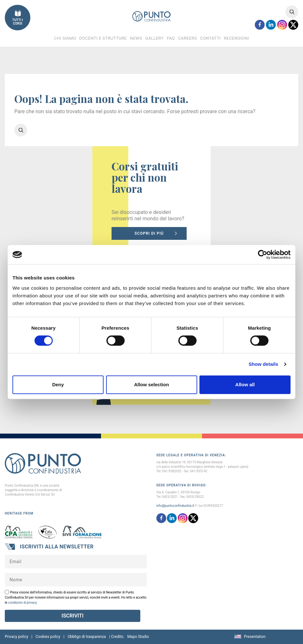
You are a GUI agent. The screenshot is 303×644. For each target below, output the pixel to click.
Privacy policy (16, 637)
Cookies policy (48, 637)
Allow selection (151, 385)
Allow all (245, 385)
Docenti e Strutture (103, 38)
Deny (58, 385)
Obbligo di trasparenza (87, 637)
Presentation (255, 637)
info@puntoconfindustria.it (175, 506)
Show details (264, 364)
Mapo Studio (138, 637)
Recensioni (236, 38)
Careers (187, 38)
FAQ (171, 38)
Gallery (154, 38)
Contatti (210, 38)
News (136, 38)
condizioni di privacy (22, 603)
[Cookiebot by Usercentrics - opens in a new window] (263, 255)
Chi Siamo (65, 38)
